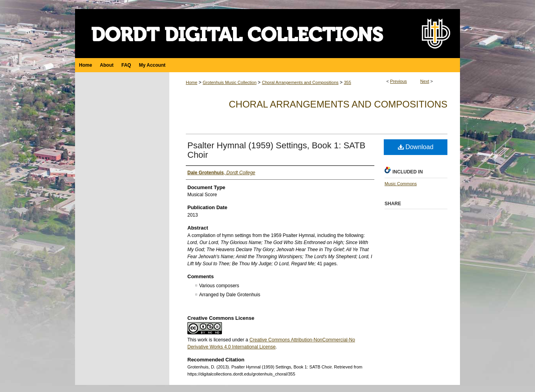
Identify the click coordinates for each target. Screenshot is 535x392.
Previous (399, 81)
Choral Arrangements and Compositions (300, 82)
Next (425, 81)
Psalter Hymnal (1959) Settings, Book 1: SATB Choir (276, 150)
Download (416, 147)
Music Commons (401, 184)
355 (347, 82)
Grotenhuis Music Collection (230, 82)
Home (191, 82)
